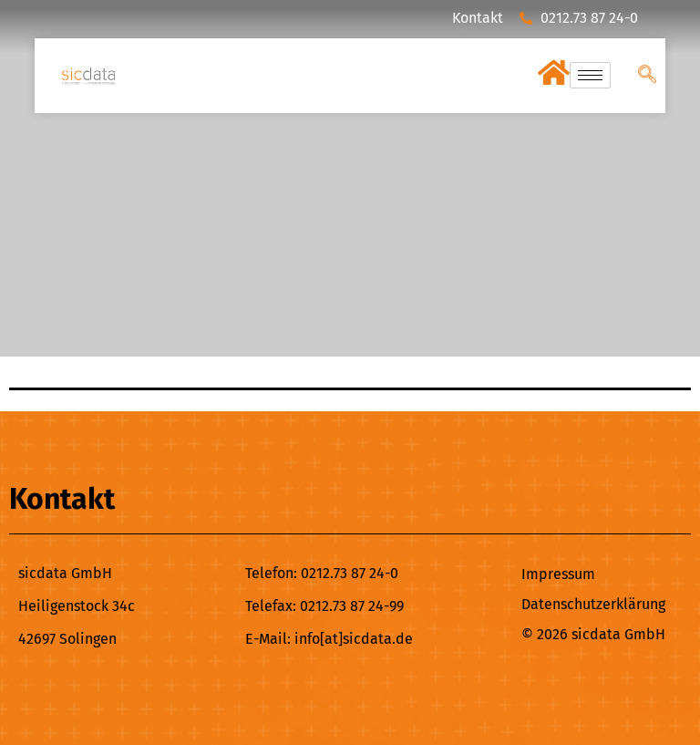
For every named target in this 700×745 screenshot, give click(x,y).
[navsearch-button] (647, 76)
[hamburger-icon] (590, 75)
